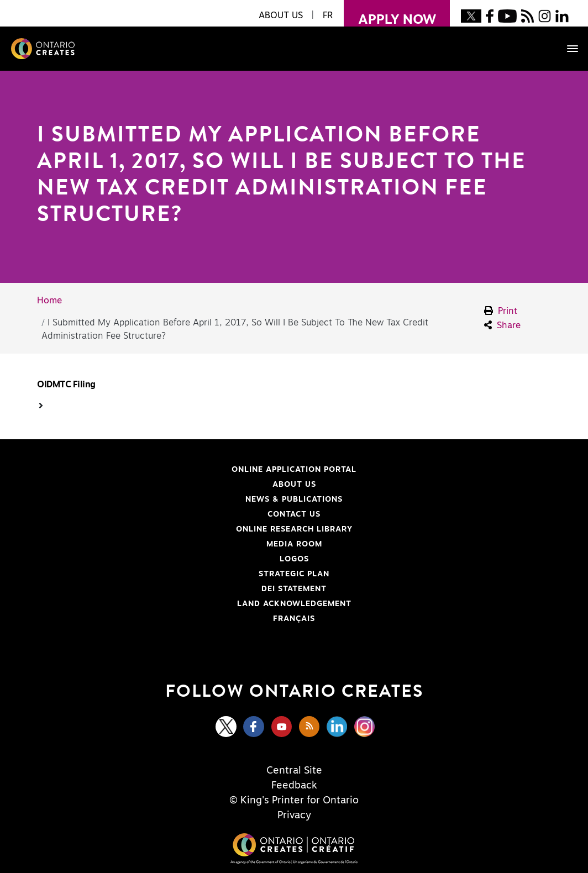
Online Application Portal (196, 470)
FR (328, 15)
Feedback (294, 786)
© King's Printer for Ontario (294, 801)
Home (49, 301)
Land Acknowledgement (193, 604)
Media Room (294, 544)
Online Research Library (194, 529)
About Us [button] (281, 15)
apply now (390, 13)
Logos (294, 559)
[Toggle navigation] (567, 49)
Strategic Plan (294, 574)
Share (502, 325)
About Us (294, 485)
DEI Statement (181, 589)
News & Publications (294, 499)
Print (501, 311)
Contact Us (294, 514)
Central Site (294, 771)
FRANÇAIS (294, 619)
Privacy (294, 816)
